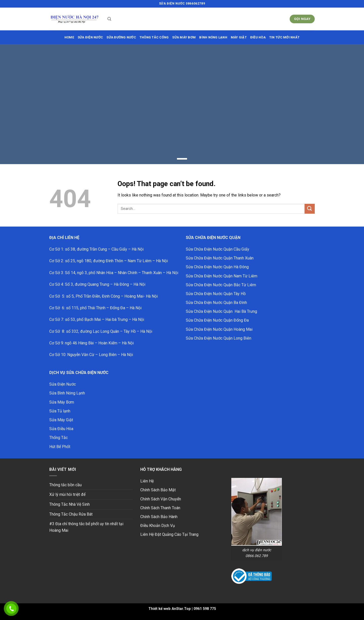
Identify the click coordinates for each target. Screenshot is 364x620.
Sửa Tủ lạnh (60, 411)
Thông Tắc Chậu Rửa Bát (71, 514)
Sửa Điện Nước (63, 384)
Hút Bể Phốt (60, 447)
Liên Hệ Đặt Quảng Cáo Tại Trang (169, 534)
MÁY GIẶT (239, 37)
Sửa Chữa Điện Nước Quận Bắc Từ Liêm (221, 285)
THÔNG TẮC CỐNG (154, 37)
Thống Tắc (59, 438)
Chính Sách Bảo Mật (158, 490)
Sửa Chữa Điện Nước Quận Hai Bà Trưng (221, 311)
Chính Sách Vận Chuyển (161, 499)
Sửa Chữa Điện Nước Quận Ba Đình (216, 303)
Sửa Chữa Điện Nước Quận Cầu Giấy (218, 249)
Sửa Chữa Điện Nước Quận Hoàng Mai (219, 329)
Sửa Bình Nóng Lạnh (67, 393)
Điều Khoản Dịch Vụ (158, 526)
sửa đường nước (121, 37)
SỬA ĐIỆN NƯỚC (90, 37)
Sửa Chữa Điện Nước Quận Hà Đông (217, 267)
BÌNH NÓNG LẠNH (213, 37)
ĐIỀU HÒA (258, 37)
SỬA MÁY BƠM (184, 37)
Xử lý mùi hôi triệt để (67, 494)
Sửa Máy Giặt (61, 420)
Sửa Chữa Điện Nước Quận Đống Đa (217, 320)
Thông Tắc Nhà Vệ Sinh (70, 504)
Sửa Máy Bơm (62, 402)
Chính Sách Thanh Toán (160, 508)
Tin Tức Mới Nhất (284, 37)
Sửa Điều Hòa (61, 429)
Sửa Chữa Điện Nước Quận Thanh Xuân (220, 258)
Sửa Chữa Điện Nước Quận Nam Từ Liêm (222, 276)
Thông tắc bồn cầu (65, 485)
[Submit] (310, 209)
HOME (69, 37)
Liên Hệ (147, 481)
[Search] (109, 19)
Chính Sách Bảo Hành (159, 517)
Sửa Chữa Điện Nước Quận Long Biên (219, 338)
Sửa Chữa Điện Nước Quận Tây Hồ (216, 294)
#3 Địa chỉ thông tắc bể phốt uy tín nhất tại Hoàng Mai (86, 527)
